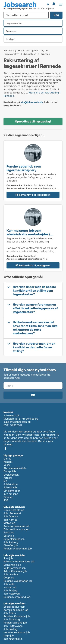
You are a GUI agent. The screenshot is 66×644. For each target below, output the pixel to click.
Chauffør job (11, 545)
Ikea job (8, 558)
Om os (7, 459)
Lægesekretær (11, 54)
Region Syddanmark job (18, 548)
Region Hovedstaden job (18, 581)
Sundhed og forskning (33, 50)
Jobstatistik (10, 487)
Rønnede (45, 54)
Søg (56, 15)
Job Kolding (10, 629)
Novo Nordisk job (14, 510)
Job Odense (11, 516)
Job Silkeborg (12, 619)
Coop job (9, 577)
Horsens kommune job (17, 632)
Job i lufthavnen (13, 626)
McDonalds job (12, 565)
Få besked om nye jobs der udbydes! (48, 4)
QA (5, 481)
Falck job (9, 532)
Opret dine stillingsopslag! (33, 121)
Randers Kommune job (17, 616)
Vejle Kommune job (15, 568)
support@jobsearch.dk (17, 422)
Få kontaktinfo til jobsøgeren (33, 195)
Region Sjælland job (15, 623)
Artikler (8, 478)
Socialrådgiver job (14, 607)
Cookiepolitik (11, 475)
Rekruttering (10, 50)
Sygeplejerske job (14, 539)
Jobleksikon (11, 484)
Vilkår (7, 465)
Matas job (9, 523)
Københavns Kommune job (19, 561)
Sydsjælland (30, 54)
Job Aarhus (10, 520)
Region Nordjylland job (17, 597)
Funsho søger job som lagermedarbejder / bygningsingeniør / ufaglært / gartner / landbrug (29, 172)
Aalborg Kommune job (17, 526)
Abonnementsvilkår (15, 468)
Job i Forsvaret (12, 513)
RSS (6, 500)
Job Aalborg (11, 542)
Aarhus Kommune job (16, 610)
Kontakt (8, 462)
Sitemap (8, 497)
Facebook (5, 448)
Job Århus (10, 613)
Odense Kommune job (16, 529)
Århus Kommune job (15, 571)
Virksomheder (12, 491)
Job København (13, 639)
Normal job (10, 587)
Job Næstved (12, 594)
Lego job (9, 635)
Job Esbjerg (11, 590)
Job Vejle (9, 584)
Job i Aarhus (11, 574)
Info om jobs (11, 494)
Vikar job (9, 536)
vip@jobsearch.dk (32, 102)
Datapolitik (10, 471)
